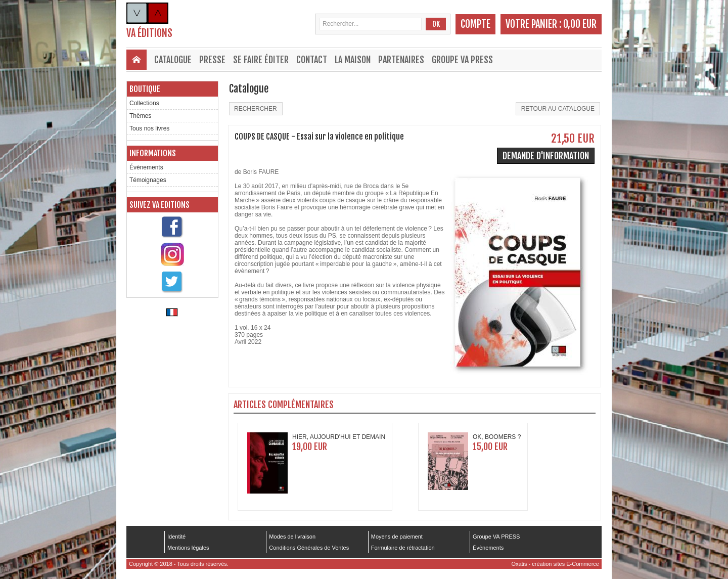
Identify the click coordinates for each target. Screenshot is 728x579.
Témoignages (148, 180)
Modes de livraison (292, 537)
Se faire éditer (261, 60)
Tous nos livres (149, 128)
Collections (144, 103)
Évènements (146, 167)
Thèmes (140, 116)
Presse (212, 60)
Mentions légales (188, 548)
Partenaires (401, 60)
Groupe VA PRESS (462, 60)
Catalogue (173, 60)
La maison (353, 60)
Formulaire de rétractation (403, 548)
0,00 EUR (580, 24)
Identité (176, 537)
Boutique (145, 89)
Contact (312, 60)
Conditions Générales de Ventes (309, 548)
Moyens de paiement (397, 537)
